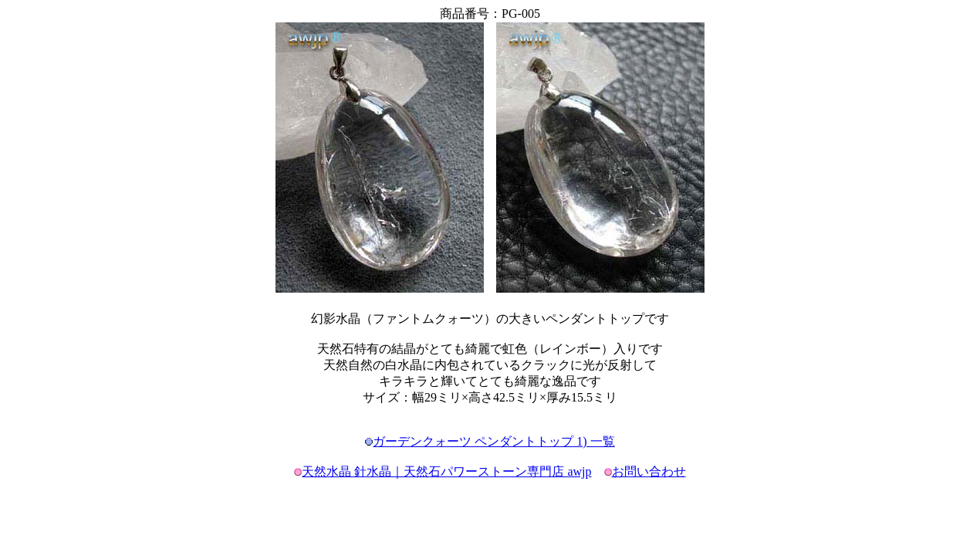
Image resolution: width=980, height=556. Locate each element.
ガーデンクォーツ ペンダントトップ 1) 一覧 (493, 441)
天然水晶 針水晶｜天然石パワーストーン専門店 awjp (446, 471)
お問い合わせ (649, 471)
